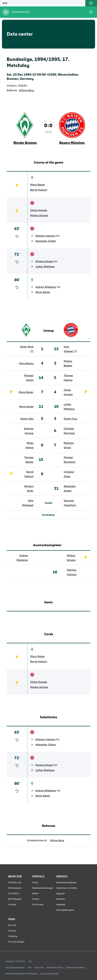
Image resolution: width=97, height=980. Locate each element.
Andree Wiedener (46, 287)
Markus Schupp (39, 215)
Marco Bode (26, 407)
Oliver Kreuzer (39, 210)
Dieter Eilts (27, 419)
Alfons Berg (26, 90)
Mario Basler (38, 185)
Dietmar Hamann (45, 236)
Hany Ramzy (26, 363)
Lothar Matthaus (45, 267)
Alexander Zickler (46, 241)
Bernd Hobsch (39, 190)
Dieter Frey (70, 419)
